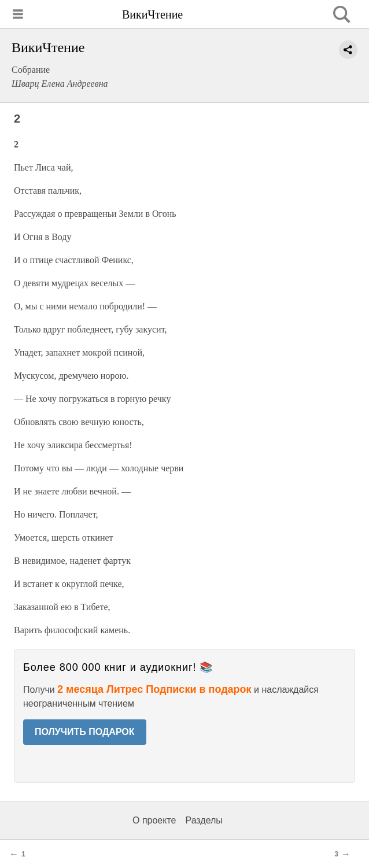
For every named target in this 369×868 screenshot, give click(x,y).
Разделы (204, 820)
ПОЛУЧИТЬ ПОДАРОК (85, 732)
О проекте (154, 820)
